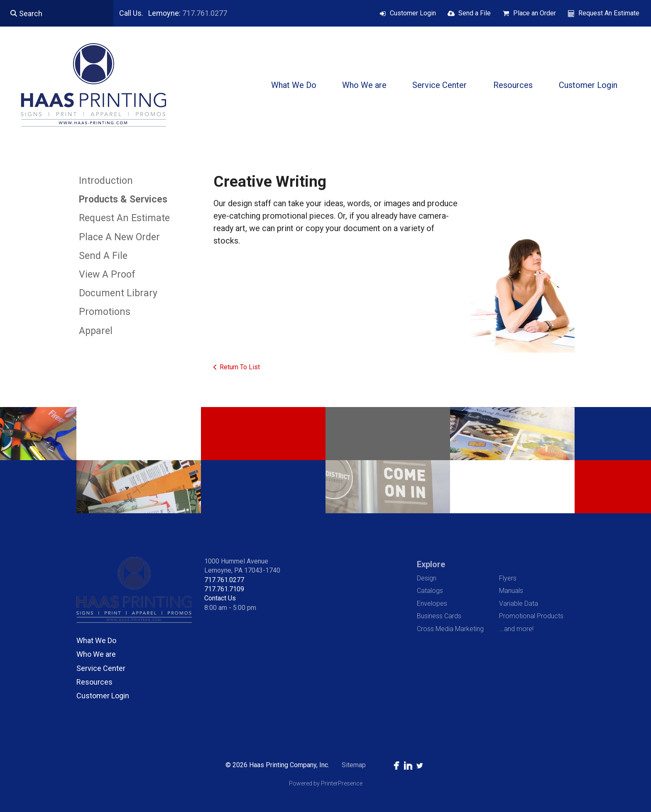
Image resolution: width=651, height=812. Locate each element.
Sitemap (354, 765)
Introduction (106, 181)
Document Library (118, 293)
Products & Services (123, 199)
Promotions (105, 312)
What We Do (294, 85)
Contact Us (220, 598)
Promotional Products (531, 616)
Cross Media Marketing (450, 629)
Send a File (475, 13)
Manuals (511, 591)
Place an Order (535, 13)
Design (427, 578)
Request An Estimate (609, 13)
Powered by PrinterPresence (326, 783)
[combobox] (57, 13)
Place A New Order (119, 237)
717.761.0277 (205, 13)
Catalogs (430, 591)
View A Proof (107, 274)
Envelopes (432, 604)
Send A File (103, 256)
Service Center (439, 85)
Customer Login (413, 13)
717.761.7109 (224, 589)
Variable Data (519, 604)
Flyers (508, 578)
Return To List (240, 367)
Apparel (96, 331)
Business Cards (439, 616)
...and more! (516, 629)
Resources (513, 85)
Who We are (364, 85)
